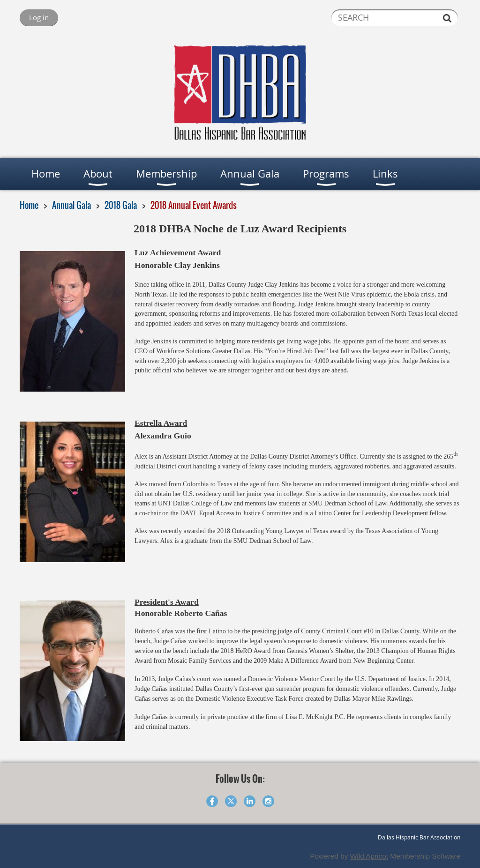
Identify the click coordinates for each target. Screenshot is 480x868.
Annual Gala (71, 205)
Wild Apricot (369, 856)
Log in (39, 17)
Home (29, 205)
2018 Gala (121, 205)
